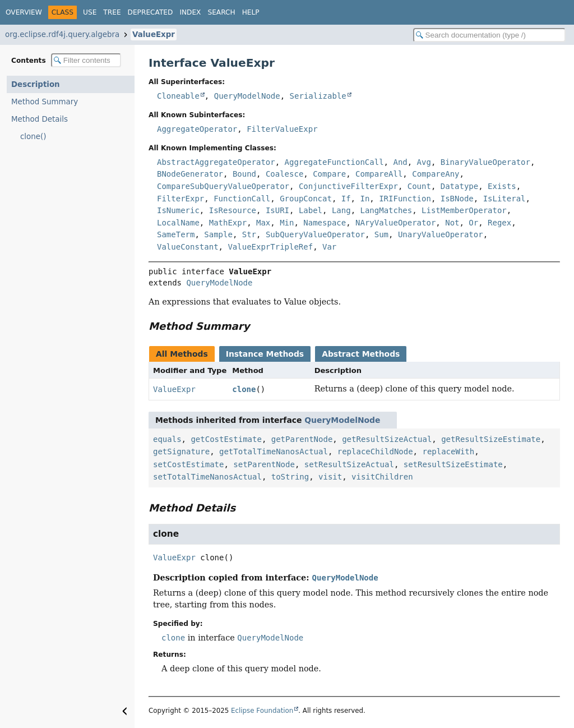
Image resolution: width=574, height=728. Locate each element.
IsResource (233, 210)
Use (90, 12)
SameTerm (176, 234)
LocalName (178, 223)
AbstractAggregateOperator (216, 162)
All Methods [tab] (182, 354)
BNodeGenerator (190, 174)
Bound (244, 174)
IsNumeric (178, 210)
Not (452, 223)
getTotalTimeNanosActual (274, 451)
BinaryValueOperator (485, 162)
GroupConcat (306, 199)
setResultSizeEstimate (453, 464)
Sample (218, 234)
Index (190, 12)
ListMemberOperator (464, 210)
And (400, 162)
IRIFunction (405, 199)
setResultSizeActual (349, 464)
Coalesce (284, 174)
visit (330, 477)
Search (221, 12)
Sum (381, 234)
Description (36, 84)
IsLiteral (504, 199)
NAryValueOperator (395, 223)
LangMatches (386, 210)
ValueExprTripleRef (270, 247)
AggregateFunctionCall (334, 162)
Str (249, 234)
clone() (33, 137)
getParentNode (302, 439)
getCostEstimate (226, 439)
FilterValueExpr (282, 129)
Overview (24, 12)
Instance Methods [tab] (265, 354)
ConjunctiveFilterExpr (348, 186)
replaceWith (448, 451)
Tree (112, 12)
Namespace (325, 223)
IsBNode (457, 199)
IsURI (277, 210)
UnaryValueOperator (441, 234)
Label (311, 210)
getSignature (181, 451)
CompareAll (379, 174)
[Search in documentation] (489, 35)
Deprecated (151, 12)
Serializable (318, 96)
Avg (424, 162)
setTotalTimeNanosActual (207, 477)
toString (290, 477)
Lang (341, 210)
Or (473, 223)
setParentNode (264, 464)
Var (329, 247)
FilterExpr (180, 199)
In (365, 199)
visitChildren (382, 477)
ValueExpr (154, 34)
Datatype (459, 186)
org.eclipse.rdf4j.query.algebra (62, 34)
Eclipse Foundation (262, 711)
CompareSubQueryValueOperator (223, 186)
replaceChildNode (375, 451)
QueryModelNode (247, 96)
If (346, 199)
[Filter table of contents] (86, 60)
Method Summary (45, 102)
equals (167, 439)
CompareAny (436, 174)
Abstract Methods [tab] (361, 354)
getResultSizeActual (387, 439)
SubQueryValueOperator (315, 234)
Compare (329, 174)
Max (263, 223)
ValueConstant (188, 247)
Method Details (40, 119)
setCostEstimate (188, 464)
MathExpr (228, 223)
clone (244, 389)
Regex (499, 223)
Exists (502, 186)
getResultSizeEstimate (491, 439)
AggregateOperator (197, 129)
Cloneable (178, 96)
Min (287, 223)
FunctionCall (242, 199)
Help (251, 12)
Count (419, 186)
